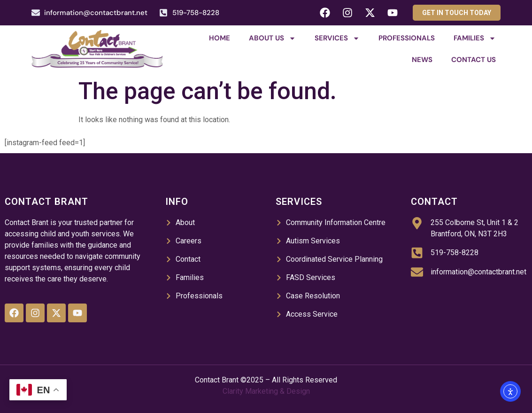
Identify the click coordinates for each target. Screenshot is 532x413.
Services (337, 38)
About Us (272, 38)
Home (220, 38)
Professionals (407, 38)
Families (475, 38)
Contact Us (474, 60)
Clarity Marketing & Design (266, 391)
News (422, 60)
